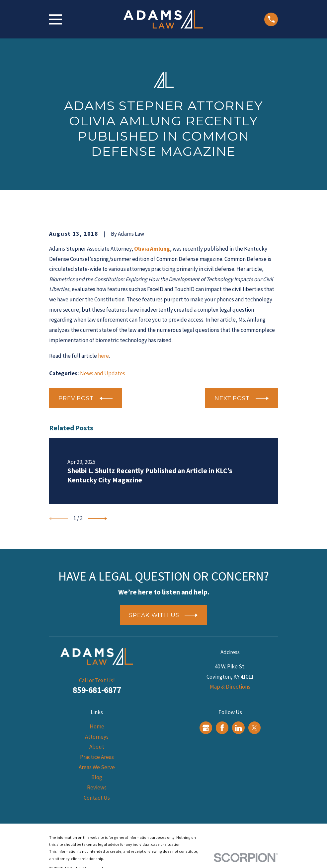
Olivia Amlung (152, 249)
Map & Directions (230, 687)
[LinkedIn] (238, 728)
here (103, 356)
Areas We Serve (97, 767)
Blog (97, 777)
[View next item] (98, 519)
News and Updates (103, 373)
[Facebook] (222, 728)
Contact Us (97, 798)
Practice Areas (97, 757)
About (97, 747)
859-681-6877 (97, 690)
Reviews (97, 787)
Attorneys (97, 737)
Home (97, 726)
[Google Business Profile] (206, 728)
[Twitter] (254, 728)
